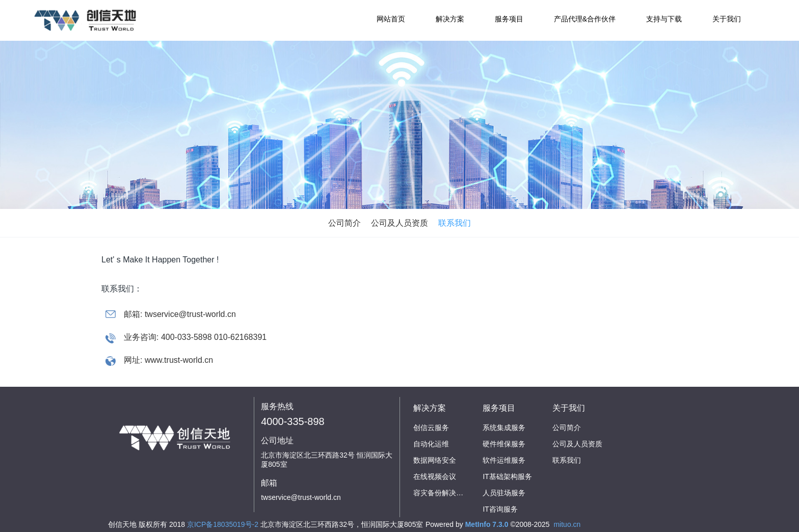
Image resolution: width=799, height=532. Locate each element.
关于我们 (727, 19)
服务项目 (509, 19)
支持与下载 (664, 19)
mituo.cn (567, 524)
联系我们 (455, 223)
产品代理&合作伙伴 (585, 19)
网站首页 (391, 19)
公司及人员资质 (400, 223)
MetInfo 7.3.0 (487, 524)
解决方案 (450, 19)
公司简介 (344, 223)
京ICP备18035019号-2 (223, 524)
